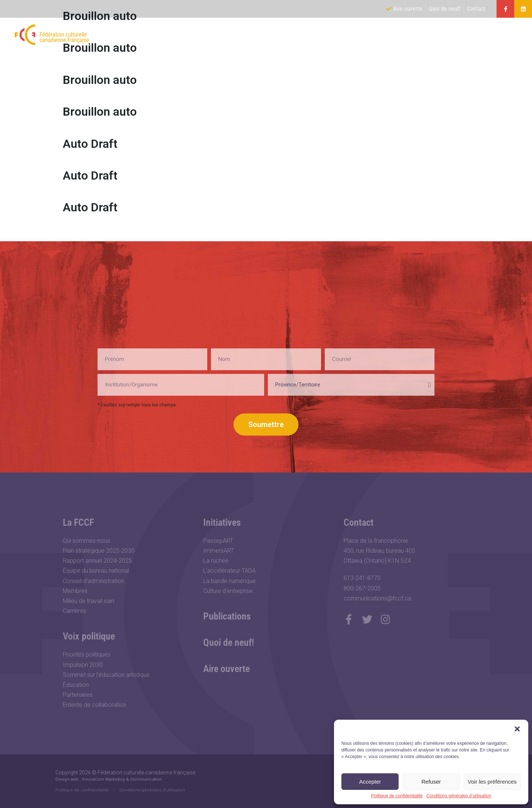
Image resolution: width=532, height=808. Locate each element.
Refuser (431, 782)
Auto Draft (90, 144)
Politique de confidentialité (397, 796)
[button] (517, 729)
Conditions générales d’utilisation (459, 796)
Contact (359, 522)
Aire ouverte (226, 669)
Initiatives (430, 35)
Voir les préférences (492, 782)
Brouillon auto (100, 80)
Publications (483, 35)
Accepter (370, 782)
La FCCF (323, 35)
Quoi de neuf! (229, 642)
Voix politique (376, 35)
